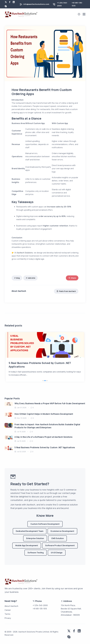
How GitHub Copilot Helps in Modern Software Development (44, 414)
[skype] (6, 6)
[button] (43, 381)
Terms (7, 614)
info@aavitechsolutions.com (36, 4)
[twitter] (6, 2)
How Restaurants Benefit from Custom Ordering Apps (43, 363)
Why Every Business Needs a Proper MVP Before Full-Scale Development (50, 403)
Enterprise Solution (35, 538)
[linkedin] (14, 2)
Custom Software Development (45, 524)
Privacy (8, 618)
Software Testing (36, 553)
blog (18, 278)
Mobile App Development (27, 545)
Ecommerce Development (62, 531)
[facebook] (10, 2)
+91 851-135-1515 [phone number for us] (40, 609)
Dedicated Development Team (30, 531)
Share (72, 278)
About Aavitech (11, 606)
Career (8, 610)
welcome (31, 278)
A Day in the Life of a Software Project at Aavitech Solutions (43, 437)
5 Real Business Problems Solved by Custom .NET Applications (45, 447)
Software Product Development (60, 545)
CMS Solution (57, 538)
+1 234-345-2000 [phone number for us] (40, 605)
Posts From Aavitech (66, 291)
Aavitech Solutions (25, 253)
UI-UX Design (57, 553)
